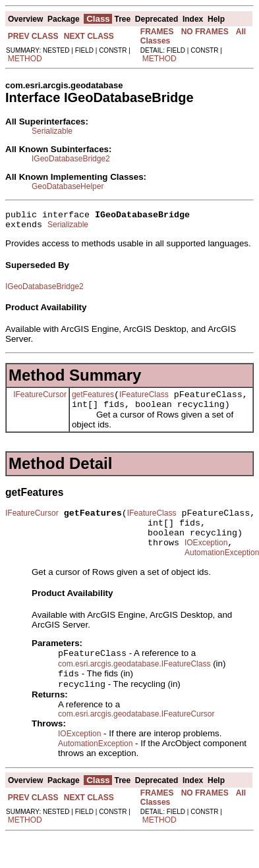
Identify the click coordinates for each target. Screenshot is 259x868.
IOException (206, 558)
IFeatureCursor (40, 400)
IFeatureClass (144, 400)
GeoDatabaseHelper (68, 186)
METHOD (25, 59)
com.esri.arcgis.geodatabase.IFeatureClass (134, 683)
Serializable (52, 131)
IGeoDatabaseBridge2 (71, 159)
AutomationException (95, 765)
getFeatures (93, 400)
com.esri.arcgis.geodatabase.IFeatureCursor (136, 736)
